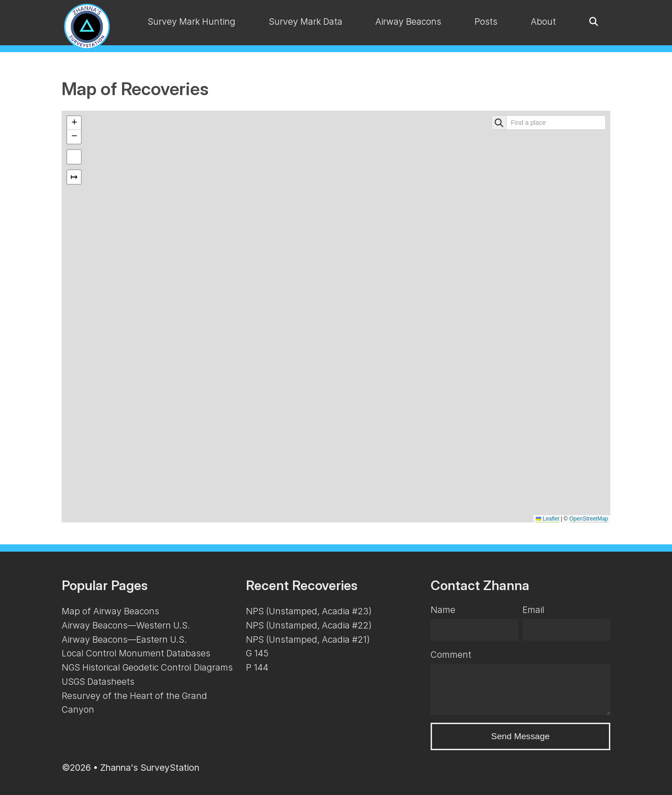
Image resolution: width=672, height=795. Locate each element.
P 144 (257, 667)
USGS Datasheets (98, 682)
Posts (486, 21)
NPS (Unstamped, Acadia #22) (309, 625)
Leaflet (547, 519)
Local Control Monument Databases (136, 653)
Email (533, 610)
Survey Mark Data (306, 21)
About (543, 21)
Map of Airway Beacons (110, 611)
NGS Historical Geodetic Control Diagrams (147, 667)
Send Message (520, 736)
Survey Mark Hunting (192, 21)
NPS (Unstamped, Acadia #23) (309, 611)
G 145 (257, 653)
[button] (74, 123)
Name (443, 610)
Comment (451, 655)
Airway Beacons (408, 21)
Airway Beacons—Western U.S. (126, 625)
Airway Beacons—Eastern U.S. (124, 639)
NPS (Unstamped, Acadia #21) (308, 639)
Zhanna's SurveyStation (150, 768)
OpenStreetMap (589, 519)
